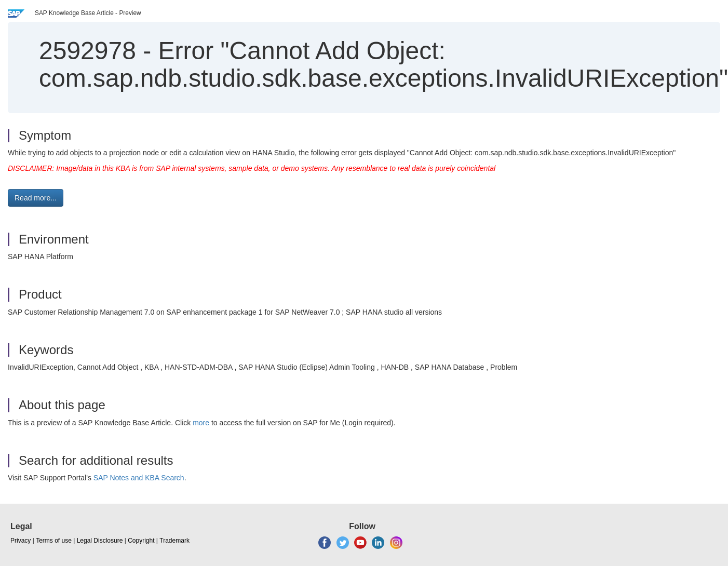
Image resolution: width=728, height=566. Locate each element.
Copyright (141, 541)
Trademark (174, 541)
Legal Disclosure (100, 541)
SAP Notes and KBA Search (139, 478)
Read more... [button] (36, 198)
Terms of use (54, 541)
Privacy (21, 541)
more (201, 423)
